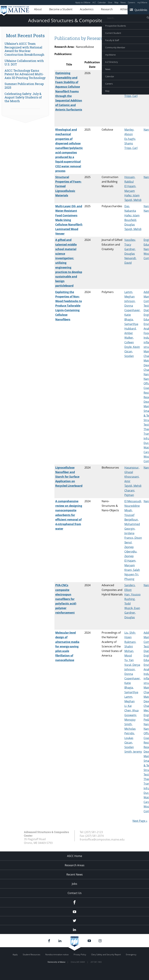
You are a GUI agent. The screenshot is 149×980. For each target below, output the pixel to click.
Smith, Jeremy (133, 752)
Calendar (102, 2)
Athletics (110, 10)
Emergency (131, 955)
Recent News (75, 874)
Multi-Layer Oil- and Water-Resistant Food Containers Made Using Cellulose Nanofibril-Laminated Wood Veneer (69, 220)
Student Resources (32, 955)
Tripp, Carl (131, 96)
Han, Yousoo (132, 594)
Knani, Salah (132, 570)
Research (95, 10)
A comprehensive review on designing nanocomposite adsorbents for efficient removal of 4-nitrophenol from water (69, 515)
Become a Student (56, 10)
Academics (78, 10)
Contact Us (75, 893)
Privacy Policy (80, 955)
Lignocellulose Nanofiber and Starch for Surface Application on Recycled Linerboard (69, 477)
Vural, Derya (132, 665)
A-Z (94, 2)
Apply (15, 955)
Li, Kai (128, 706)
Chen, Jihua (131, 710)
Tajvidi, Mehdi (133, 91)
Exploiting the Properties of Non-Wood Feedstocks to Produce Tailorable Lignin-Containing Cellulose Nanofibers (69, 306)
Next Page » (140, 821)
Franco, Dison (133, 538)
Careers (132, 2)
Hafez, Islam (132, 195)
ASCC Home (75, 856)
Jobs (74, 884)
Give (110, 2)
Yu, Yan (129, 660)
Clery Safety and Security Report (106, 955)
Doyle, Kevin (132, 347)
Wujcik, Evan (132, 608)
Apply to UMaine (83, 2)
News (123, 2)
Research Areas (75, 865)
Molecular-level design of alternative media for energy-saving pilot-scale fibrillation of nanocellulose (67, 646)
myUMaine (142, 2)
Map (116, 2)
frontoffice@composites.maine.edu (102, 839)
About (36, 10)
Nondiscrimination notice (57, 955)
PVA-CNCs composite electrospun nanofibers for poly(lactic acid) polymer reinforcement (66, 599)
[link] (25, 49)
